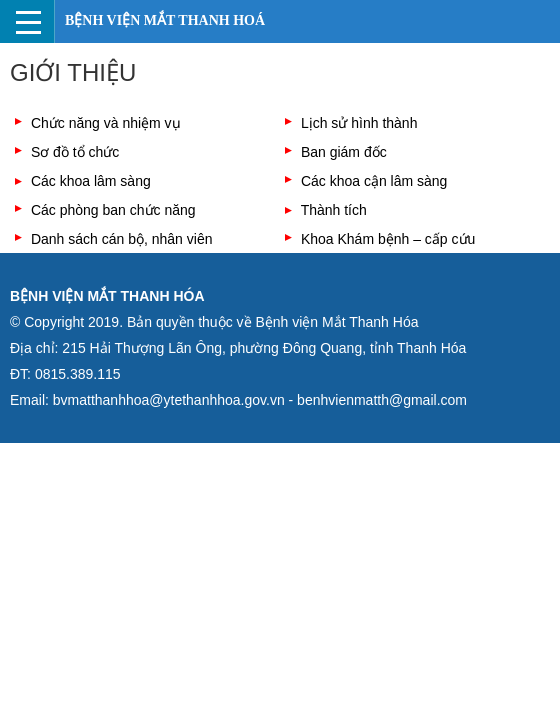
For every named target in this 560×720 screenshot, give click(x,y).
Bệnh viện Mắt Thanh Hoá (165, 20)
